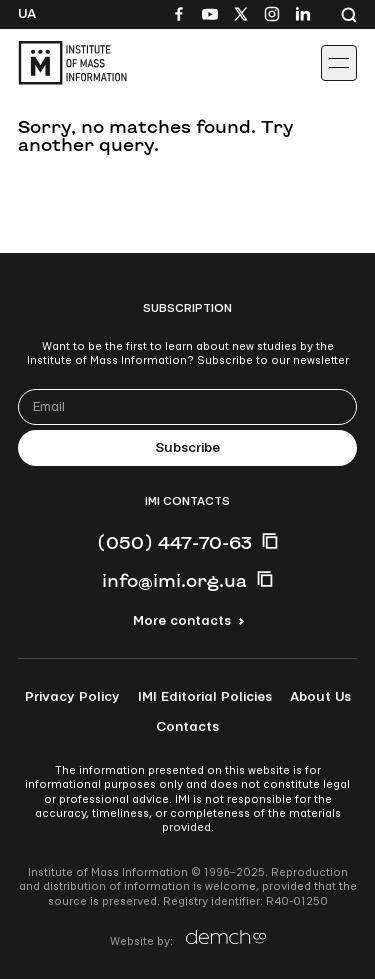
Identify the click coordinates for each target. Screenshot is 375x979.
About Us (320, 697)
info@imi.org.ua (174, 580)
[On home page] (60, 63)
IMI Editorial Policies (205, 697)
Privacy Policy (72, 697)
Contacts (187, 727)
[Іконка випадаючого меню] (339, 63)
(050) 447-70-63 (174, 542)
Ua (27, 14)
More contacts (182, 621)
